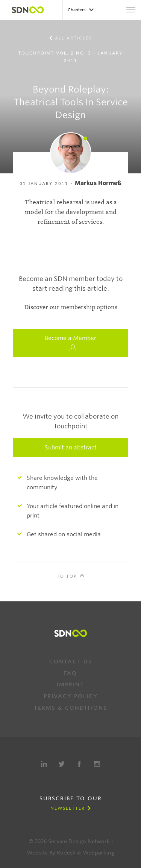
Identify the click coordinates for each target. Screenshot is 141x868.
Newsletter (68, 808)
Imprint (70, 684)
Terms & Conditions (70, 708)
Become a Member (70, 343)
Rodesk (66, 853)
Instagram (97, 764)
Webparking (99, 853)
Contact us (71, 662)
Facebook (79, 764)
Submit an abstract (71, 448)
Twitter (62, 764)
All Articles (73, 38)
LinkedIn (44, 764)
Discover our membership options (71, 307)
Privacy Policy (71, 696)
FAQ (70, 673)
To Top (67, 576)
